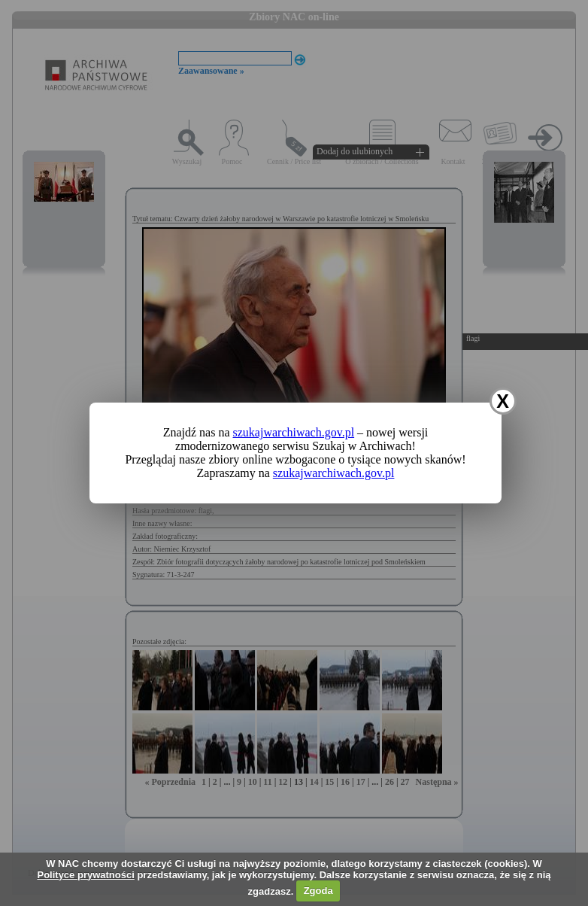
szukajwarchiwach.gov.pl (294, 432)
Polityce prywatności (85, 875)
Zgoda (318, 891)
